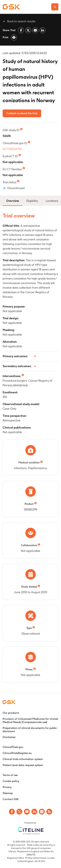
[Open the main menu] (55, 7)
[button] (30, 356)
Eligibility (32, 201)
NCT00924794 (12, 149)
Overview (13, 200)
